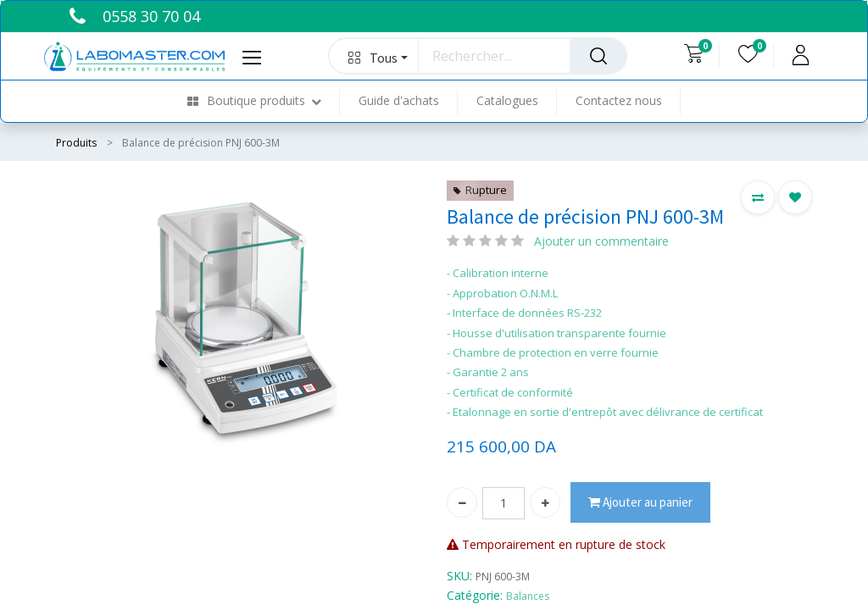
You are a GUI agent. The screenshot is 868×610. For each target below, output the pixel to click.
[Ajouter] (545, 502)
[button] (374, 56)
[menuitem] (264, 101)
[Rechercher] (598, 56)
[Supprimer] (462, 502)
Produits (76, 143)
